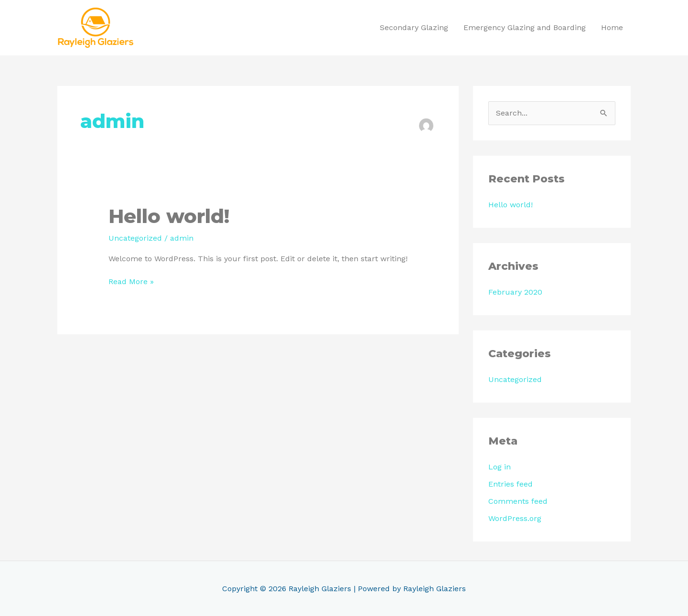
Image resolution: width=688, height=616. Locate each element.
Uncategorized (135, 238)
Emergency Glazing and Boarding (525, 27)
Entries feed (511, 484)
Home (612, 27)
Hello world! (169, 216)
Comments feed (518, 501)
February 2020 (515, 292)
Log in (500, 467)
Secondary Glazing (414, 27)
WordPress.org (515, 518)
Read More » (131, 281)
